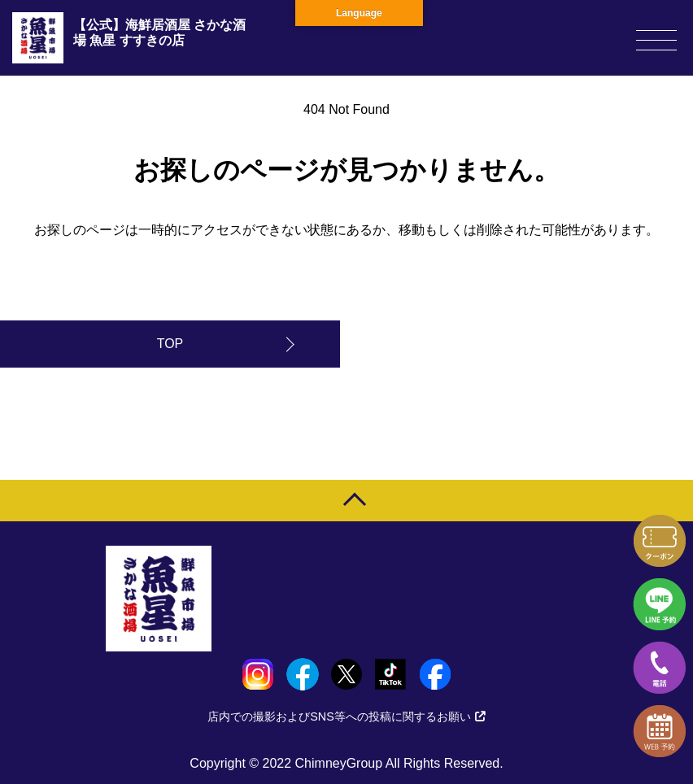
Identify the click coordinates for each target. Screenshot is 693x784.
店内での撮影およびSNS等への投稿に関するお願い (346, 716)
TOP (170, 344)
